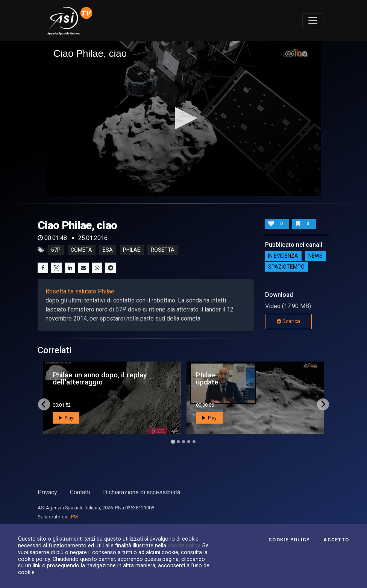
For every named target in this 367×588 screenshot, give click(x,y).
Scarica (288, 321)
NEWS (315, 256)
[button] (183, 118)
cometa (81, 250)
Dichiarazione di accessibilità (142, 492)
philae (132, 250)
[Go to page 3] (183, 442)
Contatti (80, 492)
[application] (183, 119)
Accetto (336, 540)
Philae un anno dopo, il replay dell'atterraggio (100, 378)
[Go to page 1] (173, 441)
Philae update (207, 378)
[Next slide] (323, 404)
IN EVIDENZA (283, 256)
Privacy (47, 492)
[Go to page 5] (194, 442)
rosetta (163, 250)
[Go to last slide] (44, 404)
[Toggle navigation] (313, 21)
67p (56, 250)
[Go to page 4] (189, 442)
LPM (73, 517)
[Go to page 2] (178, 442)
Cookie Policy (289, 540)
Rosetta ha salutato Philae (80, 291)
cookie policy (184, 545)
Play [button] (66, 418)
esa (108, 250)
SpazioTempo (286, 267)
